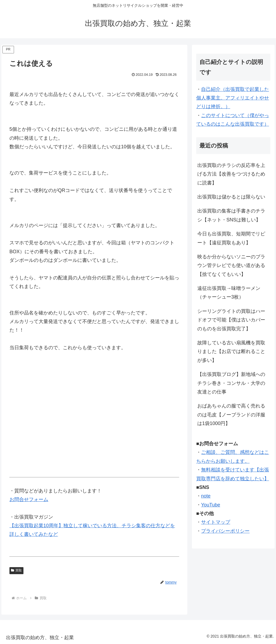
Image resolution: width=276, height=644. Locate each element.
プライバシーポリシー (225, 531)
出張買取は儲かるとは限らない (231, 197)
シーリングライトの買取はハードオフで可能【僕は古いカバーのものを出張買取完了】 (231, 320)
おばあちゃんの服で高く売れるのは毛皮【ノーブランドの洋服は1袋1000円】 (231, 415)
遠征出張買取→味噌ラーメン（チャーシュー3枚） (229, 293)
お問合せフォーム (29, 499)
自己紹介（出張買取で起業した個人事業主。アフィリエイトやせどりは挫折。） (233, 98)
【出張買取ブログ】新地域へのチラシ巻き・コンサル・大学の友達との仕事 (231, 383)
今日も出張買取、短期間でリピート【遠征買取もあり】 (231, 238)
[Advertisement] (94, 416)
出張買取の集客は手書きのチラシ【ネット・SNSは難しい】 (231, 215)
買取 (16, 570)
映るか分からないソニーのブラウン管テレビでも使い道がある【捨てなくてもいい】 (231, 266)
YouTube (211, 505)
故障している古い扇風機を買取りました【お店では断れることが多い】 (231, 352)
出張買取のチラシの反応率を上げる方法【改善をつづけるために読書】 (231, 174)
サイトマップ (216, 522)
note (206, 496)
